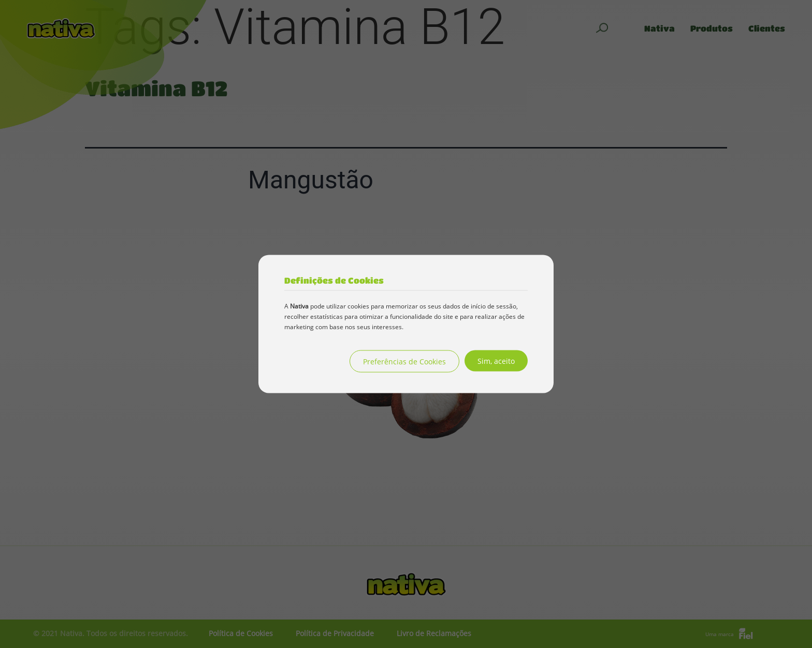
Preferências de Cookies (404, 362)
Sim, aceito (496, 361)
